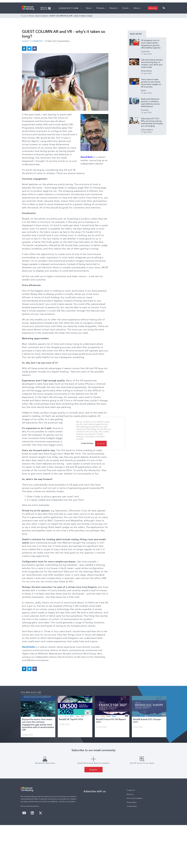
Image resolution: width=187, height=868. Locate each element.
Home (31, 47)
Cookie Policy (132, 849)
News (89, 39)
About (137, 39)
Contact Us (131, 833)
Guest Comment (42, 47)
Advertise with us (95, 834)
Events (126, 39)
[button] (164, 39)
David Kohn (64, 83)
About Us (130, 837)
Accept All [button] (101, 443)
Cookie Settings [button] (87, 443)
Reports (114, 39)
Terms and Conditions (135, 841)
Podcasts (101, 39)
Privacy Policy (132, 845)
